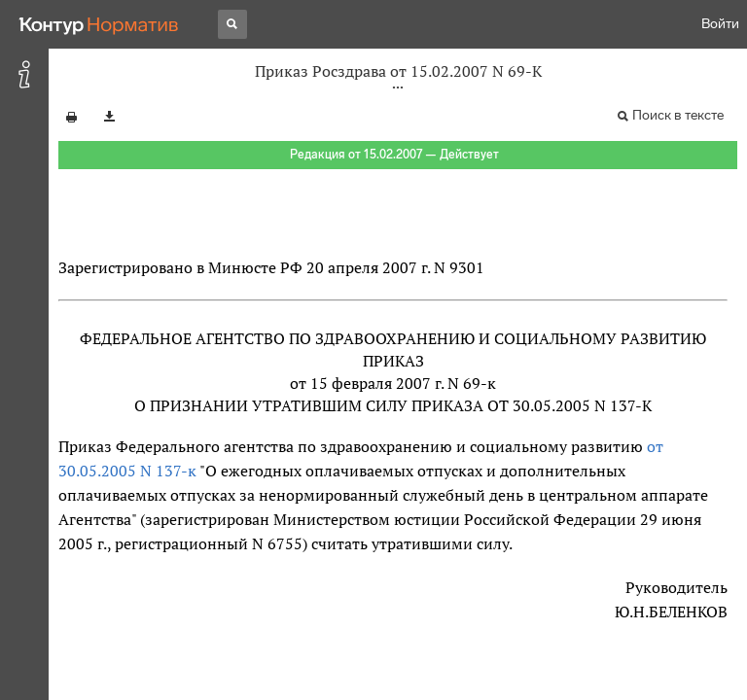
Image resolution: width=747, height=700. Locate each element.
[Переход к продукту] (99, 24)
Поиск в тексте (678, 115)
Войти (720, 24)
